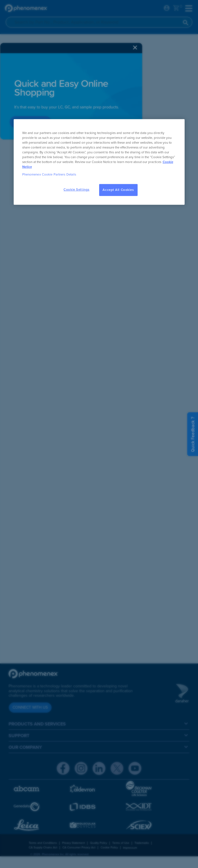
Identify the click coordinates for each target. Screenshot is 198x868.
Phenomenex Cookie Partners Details (49, 175)
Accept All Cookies (118, 190)
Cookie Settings (76, 190)
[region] (99, 162)
